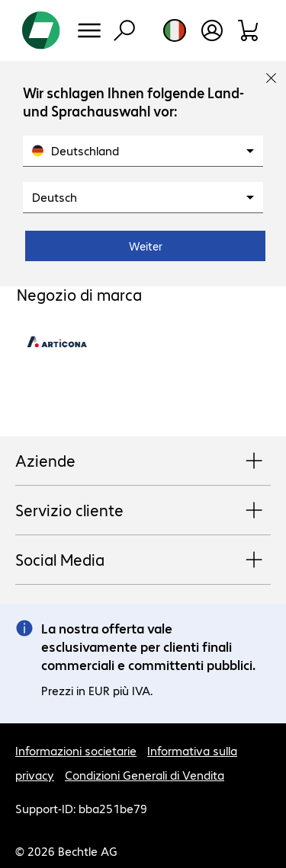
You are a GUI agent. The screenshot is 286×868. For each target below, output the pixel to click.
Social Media (143, 560)
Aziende (143, 461)
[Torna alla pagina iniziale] (41, 30)
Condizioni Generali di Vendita (145, 775)
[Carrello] (249, 30)
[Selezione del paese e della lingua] (175, 30)
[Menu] (89, 30)
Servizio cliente (143, 511)
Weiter (146, 246)
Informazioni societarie (76, 750)
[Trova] (124, 30)
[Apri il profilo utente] (212, 30)
